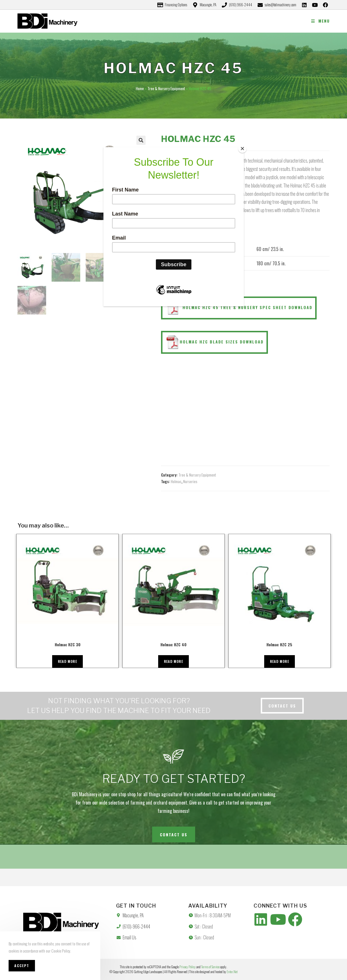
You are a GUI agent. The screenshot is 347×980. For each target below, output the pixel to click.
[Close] (242, 149)
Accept (22, 966)
